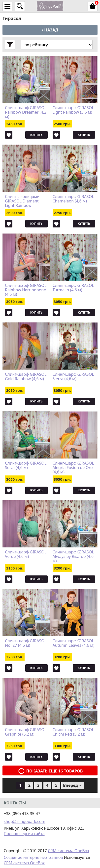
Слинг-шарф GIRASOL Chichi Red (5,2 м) (73, 732)
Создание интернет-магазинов (33, 857)
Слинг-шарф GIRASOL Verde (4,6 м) (26, 554)
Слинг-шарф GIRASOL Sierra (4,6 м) (73, 377)
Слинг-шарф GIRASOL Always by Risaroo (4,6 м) (73, 556)
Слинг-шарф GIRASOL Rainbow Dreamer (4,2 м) (26, 112)
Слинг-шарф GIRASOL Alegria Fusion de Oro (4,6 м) (73, 468)
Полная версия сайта (24, 834)
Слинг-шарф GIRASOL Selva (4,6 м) (26, 466)
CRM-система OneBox (69, 851)
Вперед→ (72, 785)
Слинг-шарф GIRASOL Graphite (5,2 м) (26, 732)
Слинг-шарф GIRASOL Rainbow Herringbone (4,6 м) (26, 290)
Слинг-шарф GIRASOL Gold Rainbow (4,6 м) (26, 377)
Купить (36, 135)
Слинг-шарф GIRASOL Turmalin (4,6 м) (73, 288)
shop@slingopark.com (24, 821)
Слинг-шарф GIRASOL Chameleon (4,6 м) (73, 199)
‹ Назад (50, 30)
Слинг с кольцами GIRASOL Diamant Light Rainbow (22, 201)
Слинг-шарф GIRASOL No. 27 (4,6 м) (26, 643)
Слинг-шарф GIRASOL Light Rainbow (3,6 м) (73, 110)
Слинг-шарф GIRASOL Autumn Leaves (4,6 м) (74, 643)
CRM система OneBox (24, 863)
